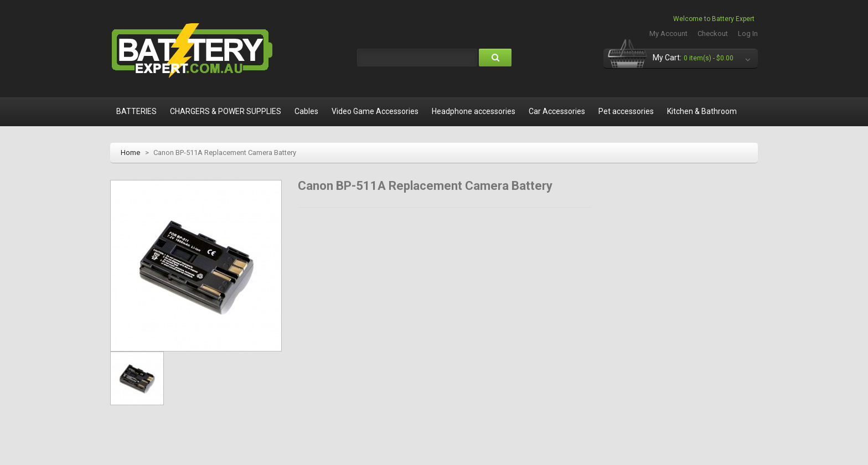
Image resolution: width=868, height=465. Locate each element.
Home (130, 153)
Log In (748, 33)
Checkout (713, 33)
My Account (668, 33)
